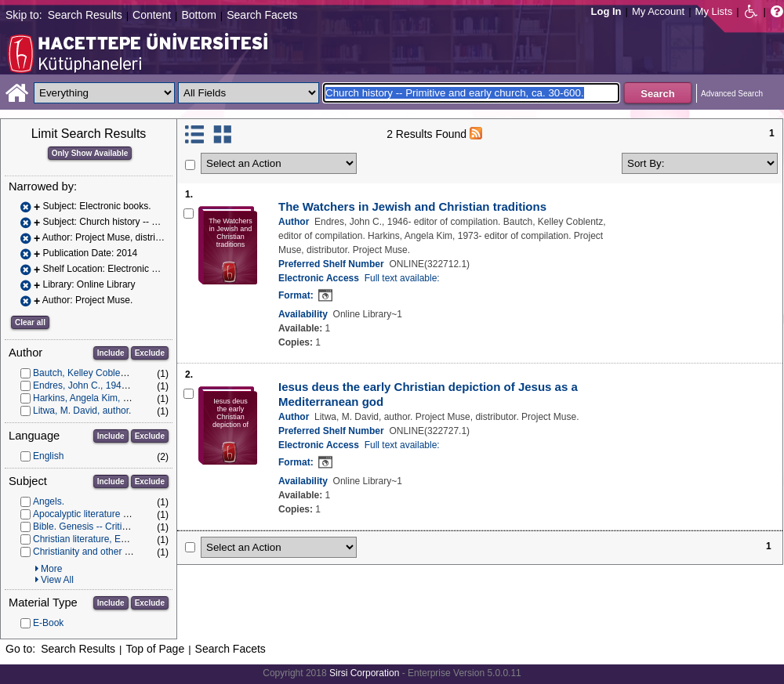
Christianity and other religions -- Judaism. (121, 552)
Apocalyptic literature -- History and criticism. (126, 514)
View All (57, 580)
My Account (658, 11)
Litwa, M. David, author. (82, 411)
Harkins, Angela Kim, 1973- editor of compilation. (134, 398)
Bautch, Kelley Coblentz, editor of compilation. (129, 373)
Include (111, 353)
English (48, 456)
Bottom (198, 15)
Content (152, 15)
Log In (606, 11)
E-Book (48, 623)
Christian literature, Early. (85, 539)
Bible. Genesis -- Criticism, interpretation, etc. (127, 527)
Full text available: (402, 278)
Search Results (85, 15)
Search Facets (262, 15)
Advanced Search (732, 94)
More (51, 569)
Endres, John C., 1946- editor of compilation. (126, 385)
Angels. (49, 501)
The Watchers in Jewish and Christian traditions (412, 206)
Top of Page (155, 649)
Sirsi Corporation (364, 673)
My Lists (714, 11)
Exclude (150, 353)
